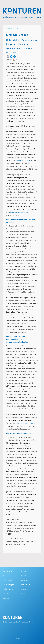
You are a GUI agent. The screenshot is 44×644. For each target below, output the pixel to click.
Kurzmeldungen (12, 29)
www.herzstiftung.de (23, 160)
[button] (8, 57)
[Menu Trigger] (39, 4)
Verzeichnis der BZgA (25, 423)
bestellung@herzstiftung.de (20, 212)
